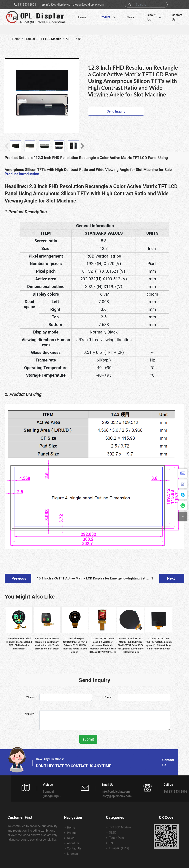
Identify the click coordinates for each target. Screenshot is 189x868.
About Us (151, 17)
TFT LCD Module (50, 39)
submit (88, 739)
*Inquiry (29, 714)
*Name (30, 697)
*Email (108, 697)
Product (105, 17)
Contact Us (177, 17)
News (130, 17)
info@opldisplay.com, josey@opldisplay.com (75, 5)
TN (153, 580)
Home (82, 17)
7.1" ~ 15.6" (73, 39)
